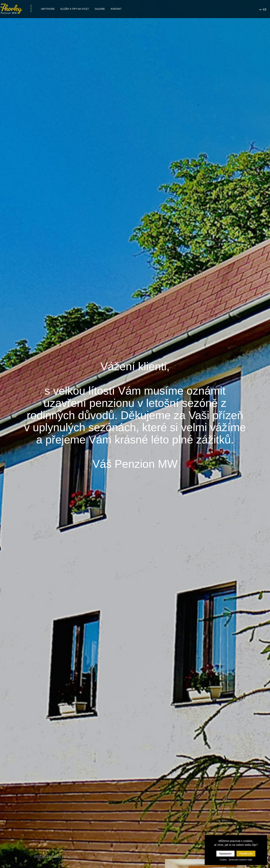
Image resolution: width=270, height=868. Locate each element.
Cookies (223, 860)
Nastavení (225, 854)
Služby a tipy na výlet (75, 9)
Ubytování (48, 9)
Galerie (100, 9)
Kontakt (116, 9)
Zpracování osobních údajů (240, 860)
